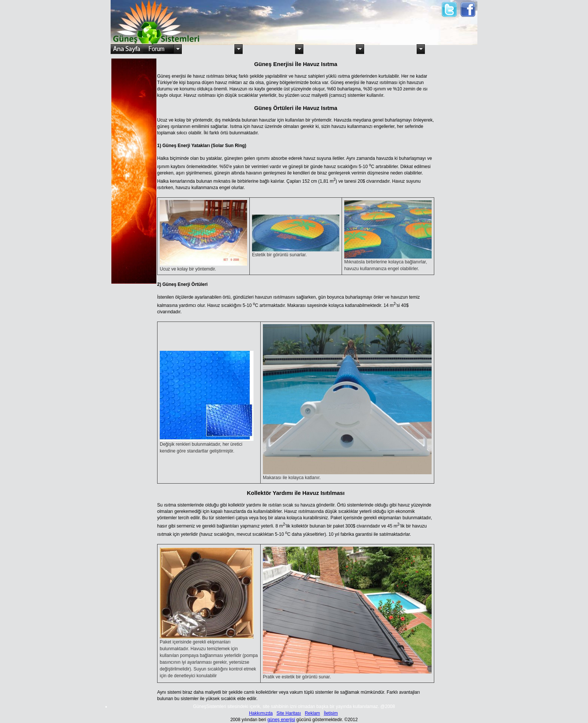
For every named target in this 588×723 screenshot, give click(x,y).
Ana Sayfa (127, 49)
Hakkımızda (261, 713)
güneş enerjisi (281, 720)
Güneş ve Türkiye (208, 49)
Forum (158, 49)
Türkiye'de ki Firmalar (451, 49)
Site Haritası (289, 713)
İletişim (331, 713)
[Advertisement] (352, 18)
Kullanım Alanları (269, 49)
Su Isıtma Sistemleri (330, 49)
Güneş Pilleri (390, 49)
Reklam (313, 713)
